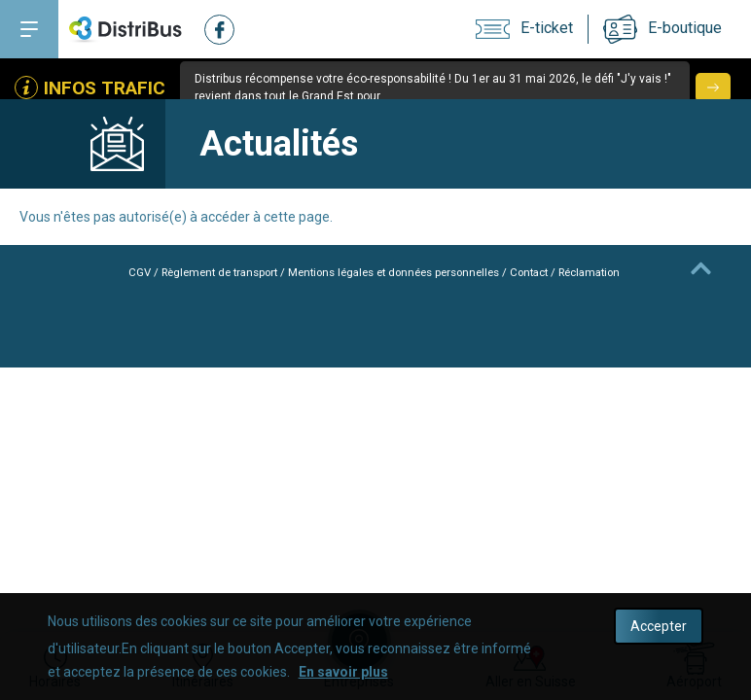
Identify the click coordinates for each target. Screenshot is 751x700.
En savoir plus (343, 672)
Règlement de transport (204, 272)
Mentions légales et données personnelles (393, 272)
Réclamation (608, 272)
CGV (118, 272)
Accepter (659, 626)
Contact (541, 272)
